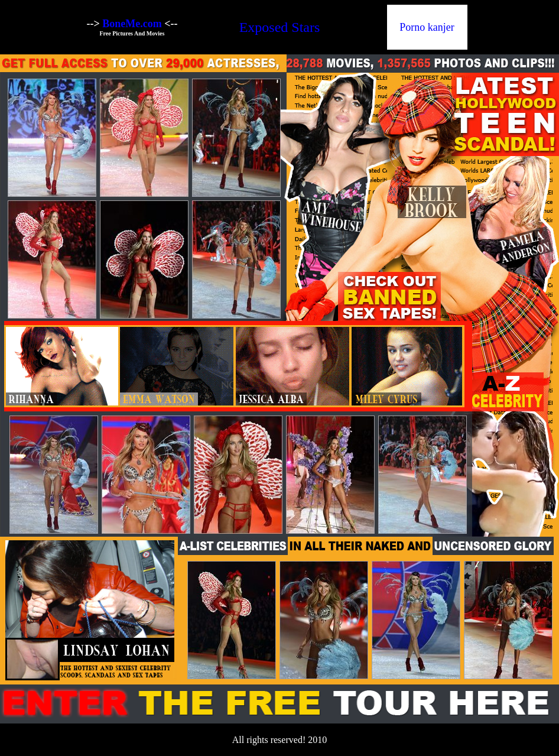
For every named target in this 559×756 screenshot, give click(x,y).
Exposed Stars (280, 27)
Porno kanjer (427, 27)
